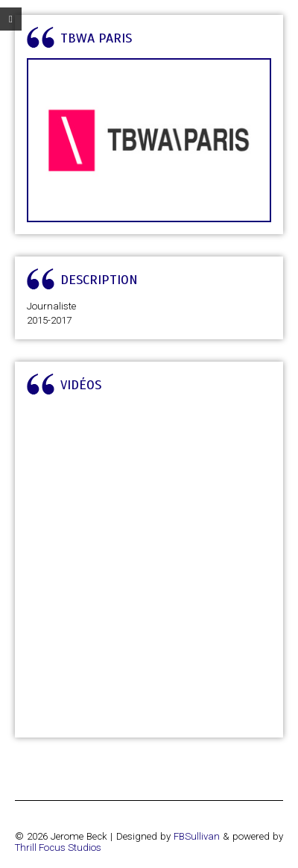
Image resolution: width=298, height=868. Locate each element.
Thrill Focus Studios (58, 847)
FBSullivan (197, 836)
